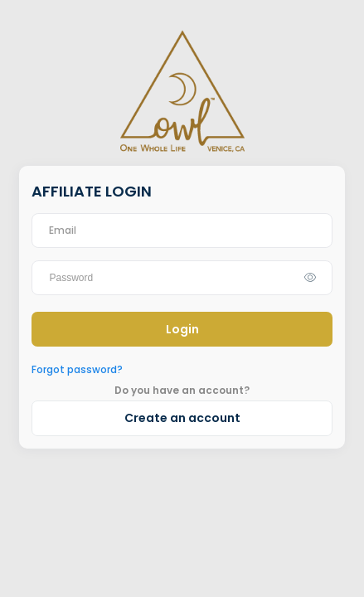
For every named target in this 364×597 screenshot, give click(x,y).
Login (182, 329)
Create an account (182, 418)
